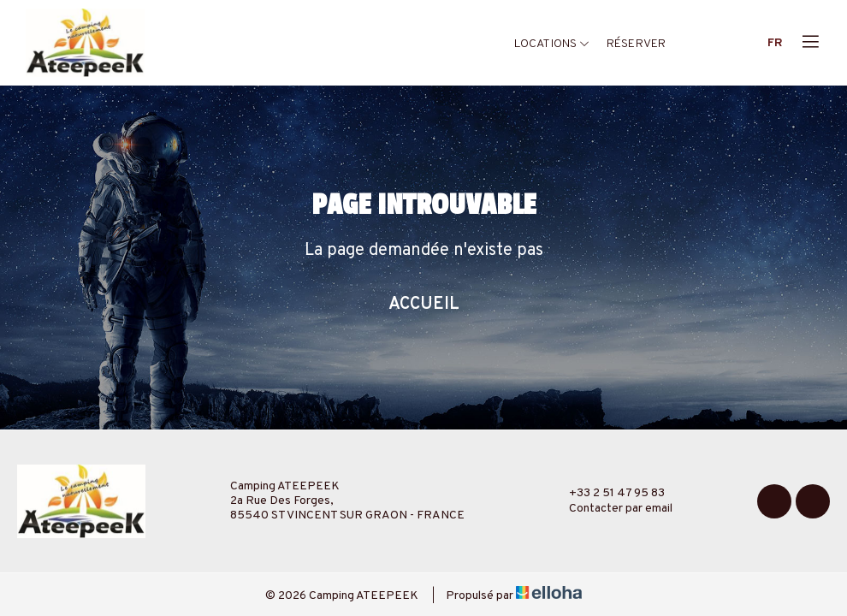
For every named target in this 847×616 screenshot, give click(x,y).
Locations (552, 44)
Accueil (424, 305)
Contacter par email (611, 509)
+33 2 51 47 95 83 (607, 494)
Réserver (636, 44)
